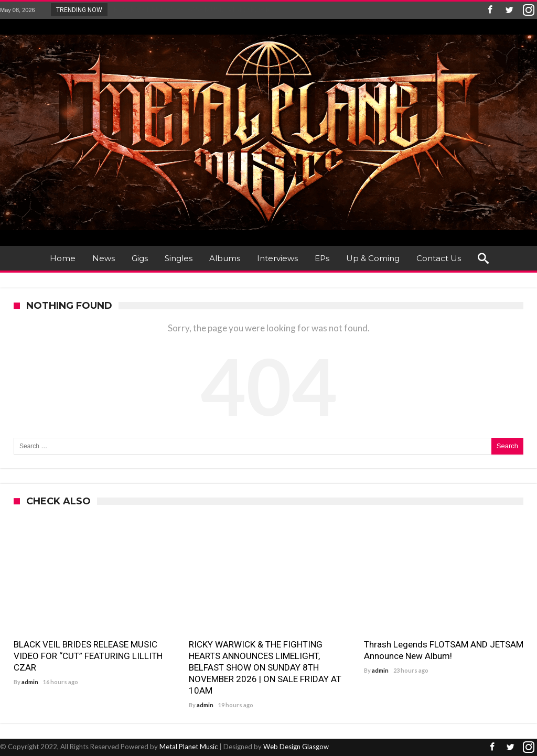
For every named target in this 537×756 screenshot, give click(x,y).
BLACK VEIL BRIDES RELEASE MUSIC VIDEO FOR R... (192, 9)
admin (30, 682)
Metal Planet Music (189, 747)
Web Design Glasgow (296, 747)
